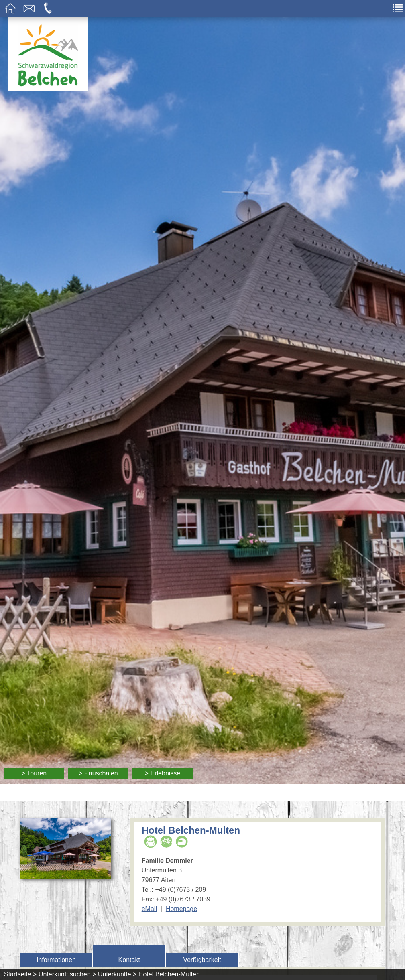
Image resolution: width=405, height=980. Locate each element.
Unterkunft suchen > (67, 974)
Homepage (181, 909)
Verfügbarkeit (202, 960)
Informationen (56, 960)
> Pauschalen (98, 773)
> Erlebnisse (163, 773)
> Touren (34, 773)
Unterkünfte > (117, 974)
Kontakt (129, 960)
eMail (149, 909)
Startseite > (20, 974)
